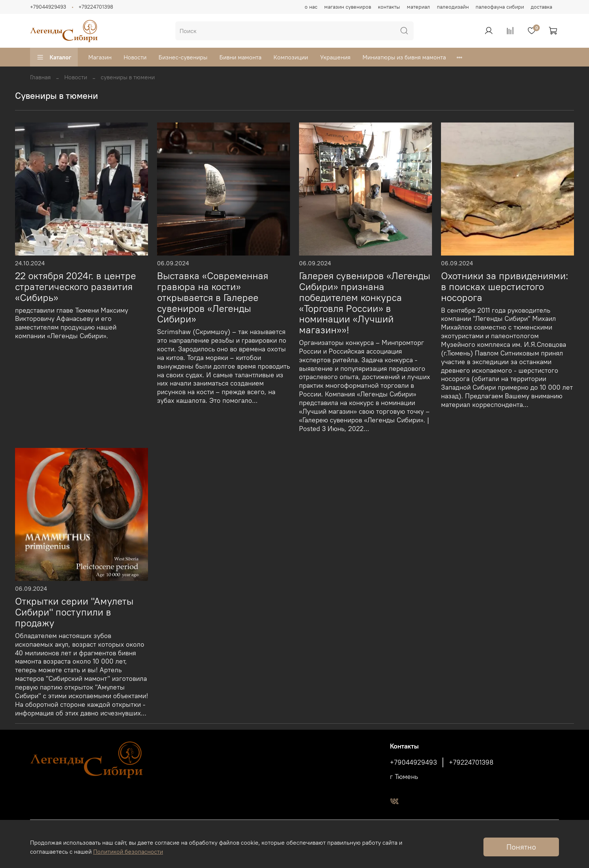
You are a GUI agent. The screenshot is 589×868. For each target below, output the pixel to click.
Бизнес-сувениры (183, 57)
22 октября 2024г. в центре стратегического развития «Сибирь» (76, 287)
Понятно (521, 847)
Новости (135, 57)
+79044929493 (48, 7)
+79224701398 (96, 7)
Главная (40, 77)
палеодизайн (453, 7)
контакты (389, 7)
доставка (541, 7)
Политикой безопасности (128, 851)
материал (418, 7)
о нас (311, 7)
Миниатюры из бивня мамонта (404, 57)
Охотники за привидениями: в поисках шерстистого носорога (505, 287)
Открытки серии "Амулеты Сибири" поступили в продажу (74, 612)
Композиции (291, 57)
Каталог (54, 57)
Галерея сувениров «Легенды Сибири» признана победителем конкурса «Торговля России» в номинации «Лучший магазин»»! (365, 303)
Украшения (335, 57)
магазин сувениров (348, 7)
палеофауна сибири (500, 7)
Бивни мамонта (240, 57)
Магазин (100, 57)
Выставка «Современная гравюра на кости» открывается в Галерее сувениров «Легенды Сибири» (213, 297)
